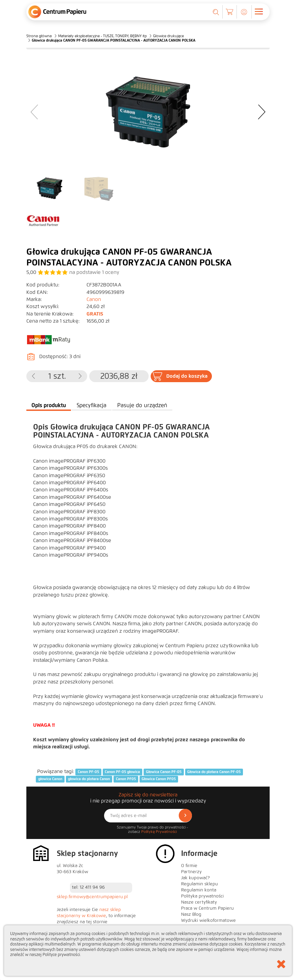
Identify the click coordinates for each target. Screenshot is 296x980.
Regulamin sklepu (200, 884)
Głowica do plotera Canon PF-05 (214, 772)
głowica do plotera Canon (89, 779)
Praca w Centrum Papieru (207, 908)
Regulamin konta (199, 890)
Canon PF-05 (88, 772)
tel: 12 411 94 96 (88, 887)
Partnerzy (191, 872)
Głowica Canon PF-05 (164, 772)
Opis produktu (49, 405)
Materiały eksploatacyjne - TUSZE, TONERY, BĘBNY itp (102, 36)
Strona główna (39, 36)
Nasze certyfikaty (199, 902)
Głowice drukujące (168, 36)
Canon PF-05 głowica (122, 772)
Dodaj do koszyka (187, 376)
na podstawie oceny (94, 272)
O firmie (189, 866)
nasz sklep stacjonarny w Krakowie (89, 913)
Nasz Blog (191, 914)
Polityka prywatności (202, 896)
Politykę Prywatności (159, 832)
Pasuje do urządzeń (142, 405)
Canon (94, 299)
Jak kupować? (195, 878)
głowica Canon (50, 779)
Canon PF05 (126, 779)
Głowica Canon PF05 (159, 779)
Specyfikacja (92, 405)
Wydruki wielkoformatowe (208, 920)
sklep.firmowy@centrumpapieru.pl (92, 897)
